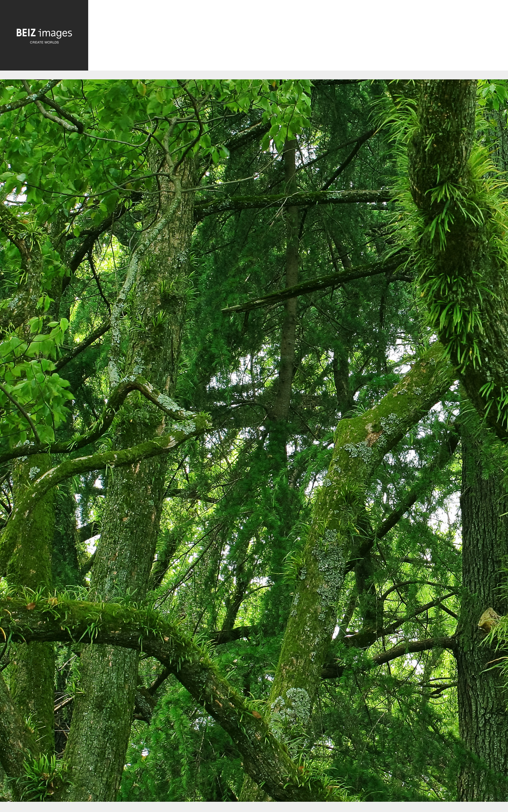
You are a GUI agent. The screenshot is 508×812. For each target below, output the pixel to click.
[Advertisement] (298, 37)
